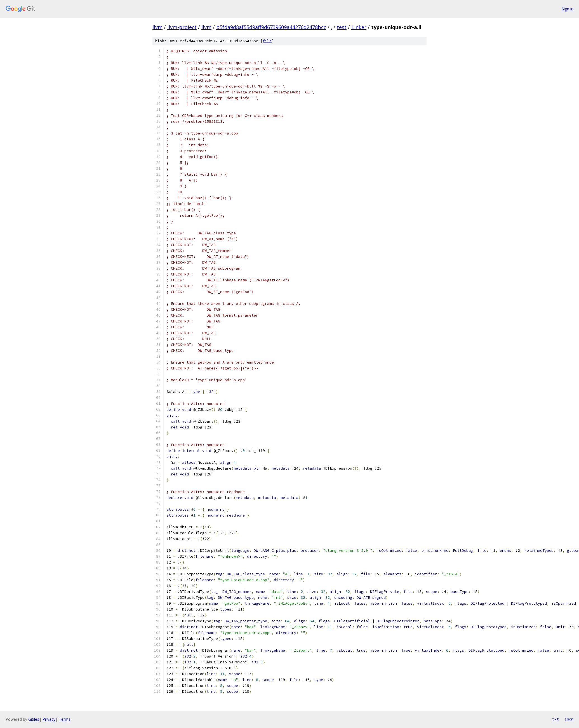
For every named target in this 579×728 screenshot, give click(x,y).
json (569, 719)
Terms (65, 719)
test (342, 27)
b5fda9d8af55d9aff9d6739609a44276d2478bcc (271, 27)
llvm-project (182, 27)
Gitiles (34, 719)
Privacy (49, 719)
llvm (157, 27)
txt (556, 719)
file (267, 41)
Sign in (568, 9)
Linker (359, 27)
